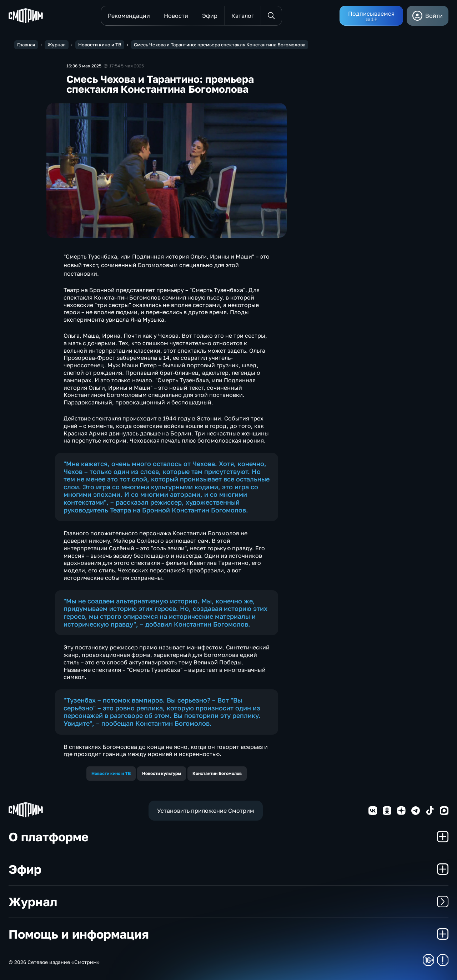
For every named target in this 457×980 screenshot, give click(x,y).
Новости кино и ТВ (111, 773)
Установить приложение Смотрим (206, 811)
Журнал (228, 902)
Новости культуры (162, 773)
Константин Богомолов (217, 773)
